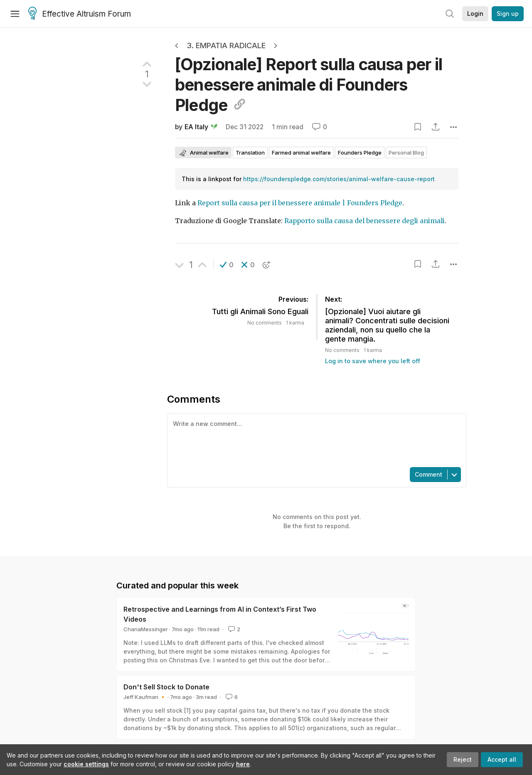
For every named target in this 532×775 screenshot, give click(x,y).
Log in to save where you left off (373, 361)
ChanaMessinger (146, 629)
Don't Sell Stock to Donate (166, 687)
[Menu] (15, 14)
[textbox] (315, 440)
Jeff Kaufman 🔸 (145, 697)
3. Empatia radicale (226, 46)
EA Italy (196, 127)
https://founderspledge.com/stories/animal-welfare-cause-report (339, 179)
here (243, 764)
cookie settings (86, 764)
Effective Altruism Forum (80, 14)
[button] (227, 265)
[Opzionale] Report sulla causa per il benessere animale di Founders (309, 85)
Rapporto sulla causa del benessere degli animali (365, 221)
